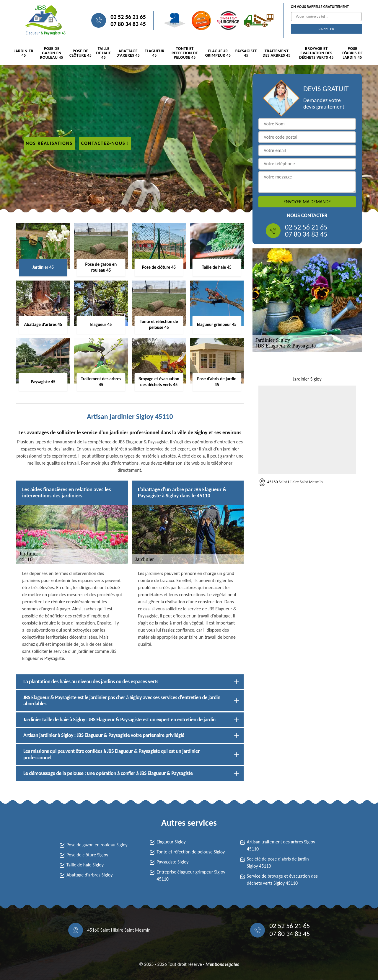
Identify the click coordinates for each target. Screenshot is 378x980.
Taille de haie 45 (104, 53)
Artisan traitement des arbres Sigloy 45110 (281, 845)
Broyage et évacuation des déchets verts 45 (316, 53)
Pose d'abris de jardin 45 (352, 53)
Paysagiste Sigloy (172, 862)
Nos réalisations (49, 143)
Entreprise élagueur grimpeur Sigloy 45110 (191, 875)
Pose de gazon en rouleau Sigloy (97, 845)
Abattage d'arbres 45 (128, 53)
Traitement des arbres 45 (277, 53)
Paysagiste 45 (246, 53)
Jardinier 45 (24, 53)
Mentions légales (222, 964)
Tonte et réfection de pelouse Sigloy (191, 852)
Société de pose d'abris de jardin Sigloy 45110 (278, 862)
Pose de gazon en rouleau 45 (52, 53)
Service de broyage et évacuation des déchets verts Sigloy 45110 (282, 880)
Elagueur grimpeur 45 (218, 53)
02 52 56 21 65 (128, 17)
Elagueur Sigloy (171, 842)
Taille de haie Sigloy (85, 865)
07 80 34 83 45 (128, 24)
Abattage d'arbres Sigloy (89, 875)
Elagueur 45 (155, 53)
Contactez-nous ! (105, 143)
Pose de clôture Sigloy (87, 855)
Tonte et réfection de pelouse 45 (185, 53)
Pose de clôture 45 (80, 53)
